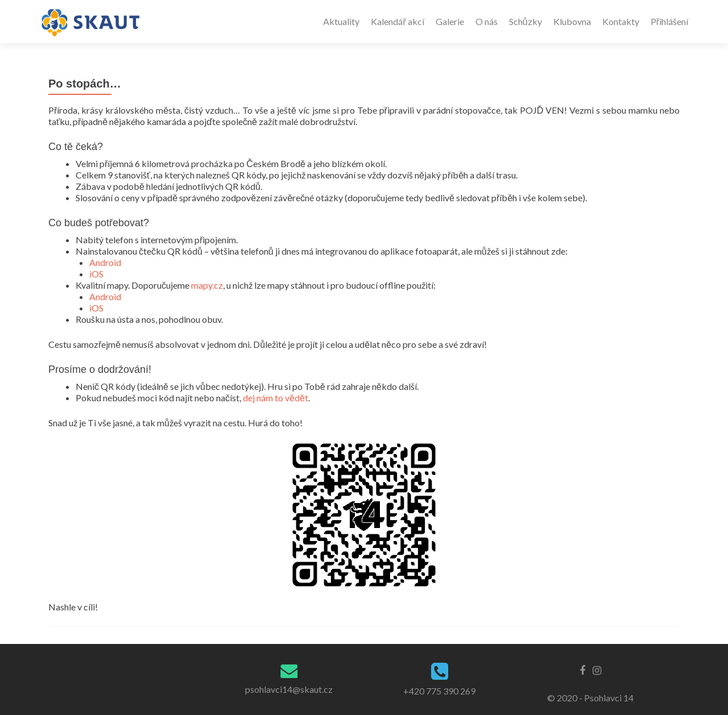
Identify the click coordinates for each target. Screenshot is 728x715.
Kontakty (621, 21)
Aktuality (341, 21)
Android (105, 262)
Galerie (450, 21)
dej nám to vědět (276, 398)
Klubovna (572, 21)
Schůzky (526, 21)
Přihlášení (669, 21)
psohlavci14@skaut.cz (289, 689)
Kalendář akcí (397, 21)
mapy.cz (207, 285)
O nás (487, 21)
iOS (96, 274)
